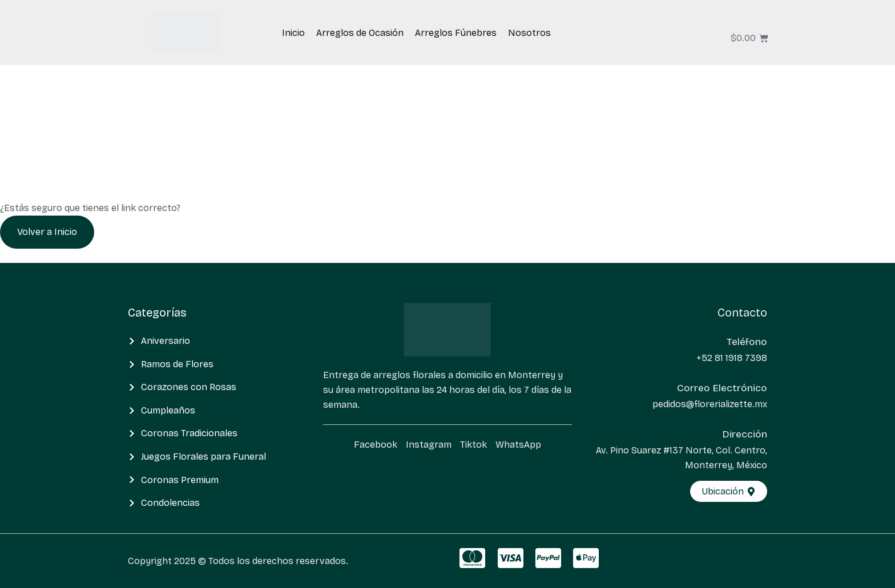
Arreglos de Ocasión (360, 33)
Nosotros (529, 33)
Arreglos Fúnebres (456, 33)
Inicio (293, 33)
